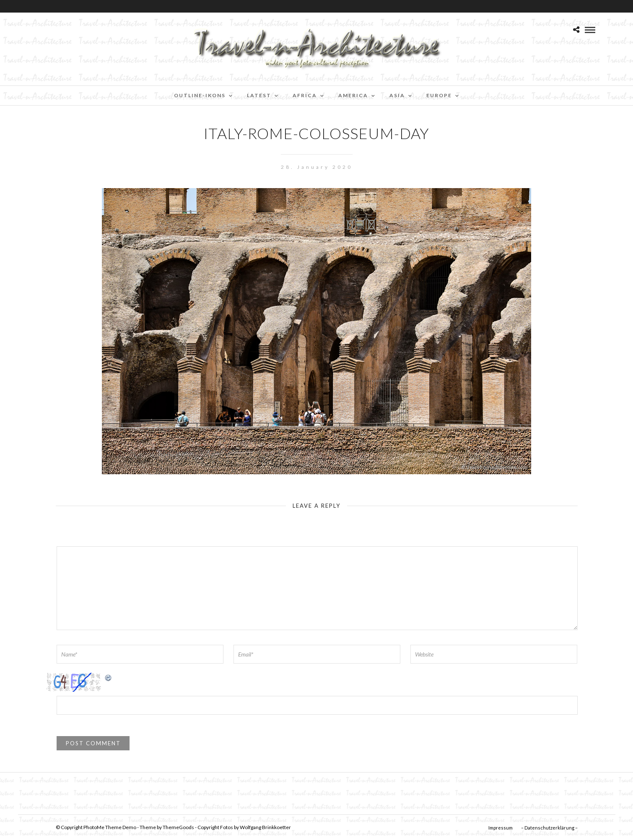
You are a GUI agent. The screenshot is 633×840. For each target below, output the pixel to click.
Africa (305, 95)
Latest (259, 95)
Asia (397, 95)
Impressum (501, 828)
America (353, 95)
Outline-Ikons (200, 95)
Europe (439, 95)
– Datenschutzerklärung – (549, 828)
